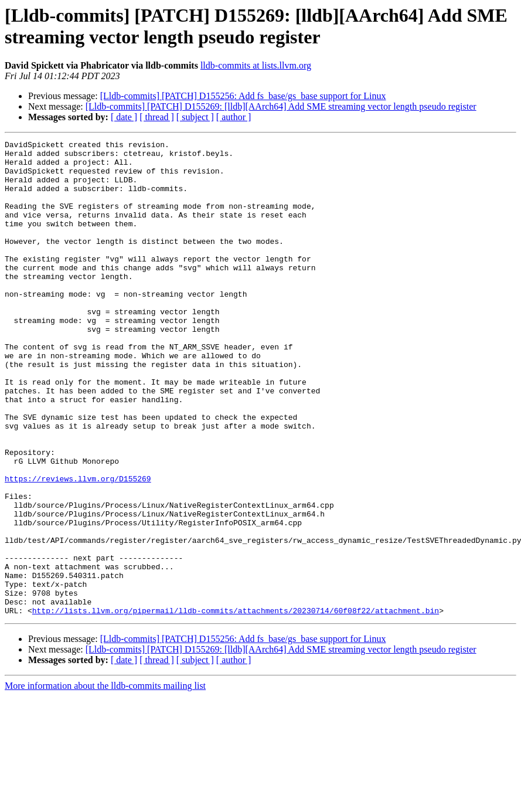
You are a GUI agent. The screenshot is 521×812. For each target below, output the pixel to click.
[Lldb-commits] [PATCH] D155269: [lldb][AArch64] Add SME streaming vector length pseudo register (281, 106)
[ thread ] (157, 117)
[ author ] (234, 117)
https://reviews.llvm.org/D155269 (78, 547)
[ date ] (124, 117)
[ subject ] (195, 117)
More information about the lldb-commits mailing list (105, 781)
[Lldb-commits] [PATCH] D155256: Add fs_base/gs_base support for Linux (243, 96)
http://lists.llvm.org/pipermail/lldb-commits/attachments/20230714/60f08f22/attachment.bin (236, 705)
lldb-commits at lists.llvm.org (256, 65)
